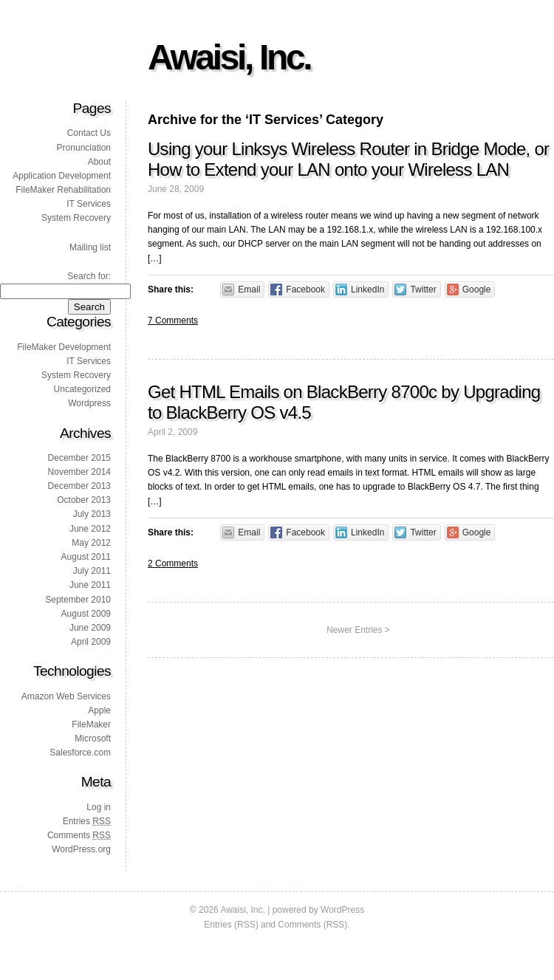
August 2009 (86, 614)
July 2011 (92, 571)
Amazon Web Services (66, 696)
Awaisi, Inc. (229, 57)
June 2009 (90, 628)
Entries (87, 821)
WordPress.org (81, 849)
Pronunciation (84, 148)
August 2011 (86, 557)
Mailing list (90, 247)
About (99, 162)
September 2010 (78, 600)
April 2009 (91, 642)
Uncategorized (82, 389)
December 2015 (79, 458)
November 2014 (79, 472)
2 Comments (173, 563)
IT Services (89, 204)
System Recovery (76, 218)
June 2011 (90, 585)
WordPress (342, 910)
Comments (79, 835)
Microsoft (93, 739)
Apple (99, 710)
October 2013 (84, 500)
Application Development (62, 176)
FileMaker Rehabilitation (63, 190)
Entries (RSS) (231, 925)
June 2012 (90, 529)
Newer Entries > (358, 630)
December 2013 (79, 486)
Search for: (89, 276)
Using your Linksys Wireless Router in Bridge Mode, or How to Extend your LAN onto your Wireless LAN (348, 159)
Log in (99, 807)
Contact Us (89, 133)
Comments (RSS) (312, 925)
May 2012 (91, 543)
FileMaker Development (64, 347)
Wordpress (89, 403)
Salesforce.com (80, 753)
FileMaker (91, 724)
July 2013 (92, 514)
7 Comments (173, 321)
